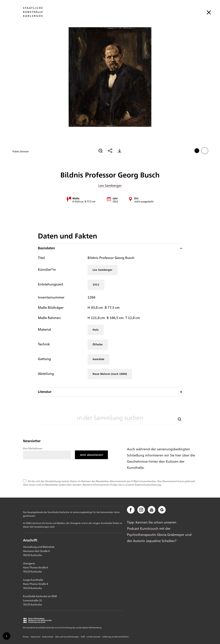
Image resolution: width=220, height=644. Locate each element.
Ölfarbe (98, 344)
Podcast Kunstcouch (143, 528)
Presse (26, 637)
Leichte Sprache (94, 637)
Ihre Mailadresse (33, 448)
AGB (83, 637)
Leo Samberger (110, 185)
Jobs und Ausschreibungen (67, 637)
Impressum (35, 637)
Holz (96, 330)
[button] (180, 419)
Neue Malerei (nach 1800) (110, 374)
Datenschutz (48, 637)
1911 (96, 284)
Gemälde (98, 359)
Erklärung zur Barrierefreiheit (115, 637)
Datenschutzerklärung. (148, 485)
